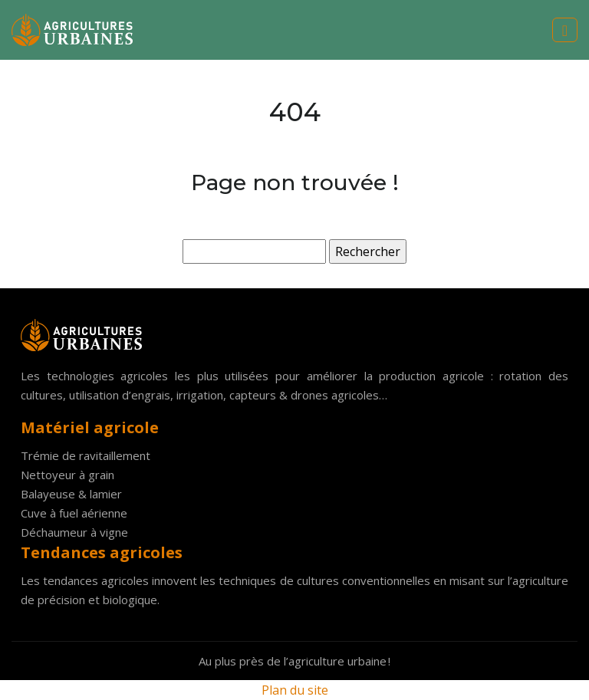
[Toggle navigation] (565, 30)
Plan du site (295, 690)
